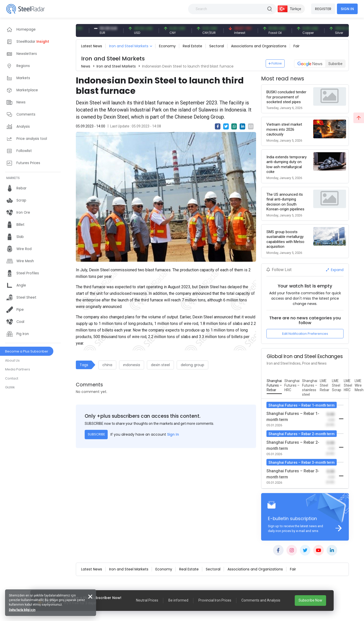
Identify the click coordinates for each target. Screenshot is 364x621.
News (86, 66)
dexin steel (160, 365)
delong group (192, 365)
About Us (12, 360)
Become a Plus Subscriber (27, 351)
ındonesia (132, 365)
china (107, 365)
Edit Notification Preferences (305, 334)
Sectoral (217, 46)
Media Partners (18, 369)
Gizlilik (10, 387)
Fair (297, 46)
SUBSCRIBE (96, 434)
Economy (167, 46)
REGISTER (323, 9)
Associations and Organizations (259, 46)
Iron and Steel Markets (129, 46)
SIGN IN (347, 9)
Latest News (92, 46)
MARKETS (13, 178)
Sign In (173, 434)
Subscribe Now (310, 600)
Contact (12, 378)
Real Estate (192, 46)
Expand (335, 270)
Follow (275, 63)
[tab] (274, 386)
